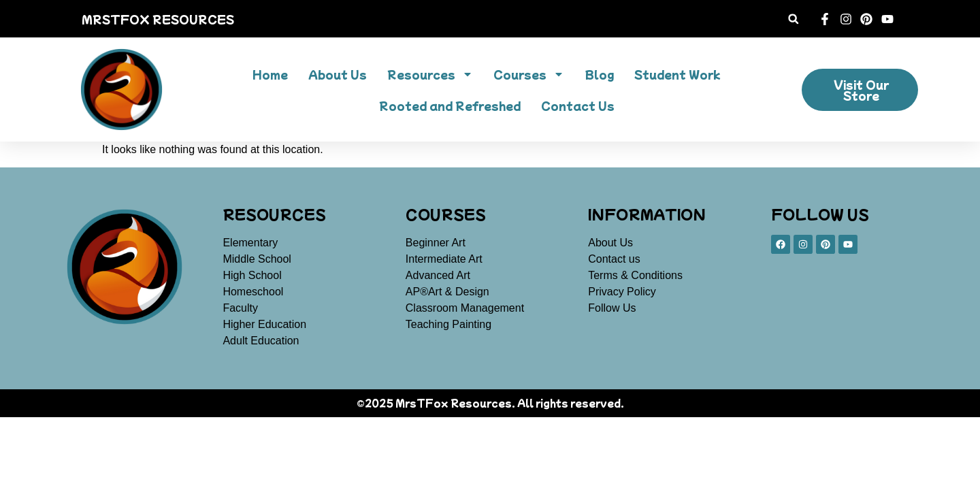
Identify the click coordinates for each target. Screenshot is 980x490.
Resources (430, 74)
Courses (529, 74)
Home (270, 74)
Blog (599, 74)
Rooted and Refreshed (450, 105)
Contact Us (578, 105)
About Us (338, 74)
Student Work (677, 74)
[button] (793, 19)
